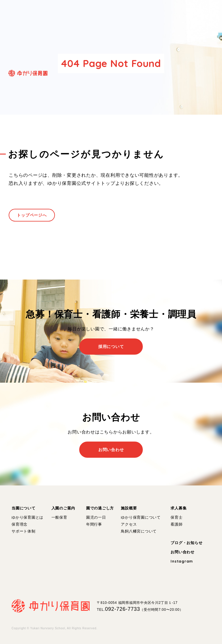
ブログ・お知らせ (186, 543)
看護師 (176, 524)
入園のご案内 (63, 508)
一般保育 (59, 517)
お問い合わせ (183, 552)
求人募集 (178, 508)
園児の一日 (96, 517)
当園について (24, 508)
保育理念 (20, 524)
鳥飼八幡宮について (139, 531)
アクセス (129, 524)
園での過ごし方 (100, 508)
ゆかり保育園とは (27, 517)
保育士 (176, 517)
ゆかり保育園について (141, 517)
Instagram (182, 561)
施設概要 (129, 508)
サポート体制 (24, 531)
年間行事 (94, 524)
